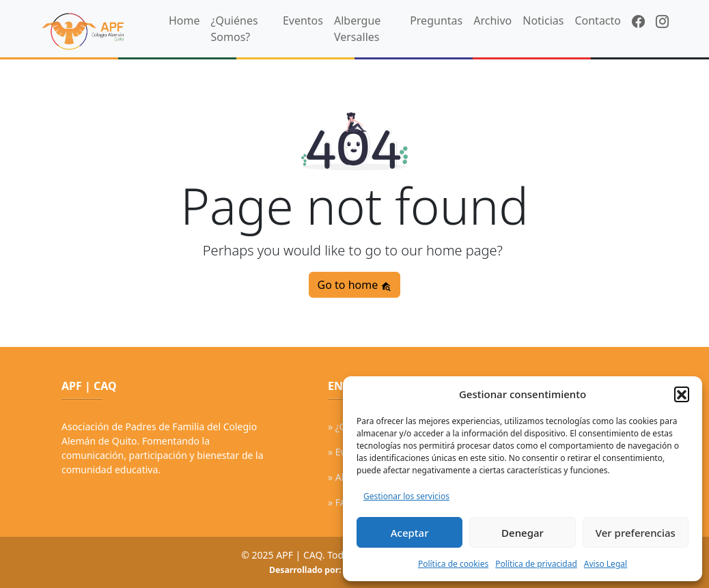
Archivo (492, 20)
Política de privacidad (536, 564)
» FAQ (340, 502)
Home (184, 20)
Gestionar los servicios (406, 496)
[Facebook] (638, 22)
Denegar (523, 533)
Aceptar (410, 533)
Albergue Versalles (357, 29)
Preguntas (436, 20)
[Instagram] (662, 22)
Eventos (303, 20)
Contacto (598, 20)
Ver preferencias (636, 533)
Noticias (543, 20)
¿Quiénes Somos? (235, 29)
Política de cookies (453, 564)
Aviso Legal (606, 564)
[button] (682, 394)
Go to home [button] (355, 285)
